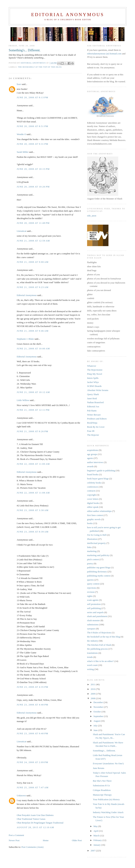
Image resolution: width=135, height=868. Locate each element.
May (96, 826)
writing (90, 669)
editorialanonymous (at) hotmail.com (104, 54)
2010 (93, 689)
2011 (93, 684)
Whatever (92, 366)
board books (93, 474)
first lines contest (95, 515)
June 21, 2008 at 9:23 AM (33, 287)
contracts (91, 491)
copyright (92, 495)
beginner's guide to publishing (101, 470)
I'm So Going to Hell (97, 535)
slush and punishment (97, 616)
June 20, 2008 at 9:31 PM (33, 144)
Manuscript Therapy (102, 795)
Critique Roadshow (102, 790)
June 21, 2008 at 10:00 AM (33, 349)
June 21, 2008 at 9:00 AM (33, 262)
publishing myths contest (99, 576)
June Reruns (98, 768)
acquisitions (93, 450)
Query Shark (93, 394)
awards (90, 466)
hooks (90, 523)
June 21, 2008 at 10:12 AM (33, 392)
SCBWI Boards (94, 386)
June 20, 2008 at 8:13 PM (33, 97)
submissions (93, 624)
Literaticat (21, 231)
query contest (93, 584)
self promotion (94, 604)
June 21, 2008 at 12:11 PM (33, 410)
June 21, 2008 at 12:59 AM (33, 241)
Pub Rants (92, 411)
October (98, 712)
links (89, 547)
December (99, 702)
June (96, 730)
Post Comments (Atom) (33, 847)
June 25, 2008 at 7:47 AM (33, 787)
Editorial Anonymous (68, 15)
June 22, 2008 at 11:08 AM (33, 493)
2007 (93, 851)
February (98, 840)
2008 (93, 698)
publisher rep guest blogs (99, 567)
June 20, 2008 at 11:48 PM (33, 223)
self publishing (94, 608)
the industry (93, 641)
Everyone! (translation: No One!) (108, 763)
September (99, 716)
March (97, 836)
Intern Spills (93, 378)
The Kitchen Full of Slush (99, 645)
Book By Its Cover (96, 427)
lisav (19, 84)
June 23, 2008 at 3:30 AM (33, 510)
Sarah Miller (23, 152)
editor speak (93, 507)
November (99, 707)
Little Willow (23, 400)
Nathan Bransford (95, 402)
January (97, 845)
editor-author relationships (99, 511)
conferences (93, 487)
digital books (93, 503)
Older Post (77, 840)
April (96, 831)
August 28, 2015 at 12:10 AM (35, 827)
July (96, 726)
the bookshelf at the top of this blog (40, 67)
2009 (93, 694)
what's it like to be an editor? (100, 661)
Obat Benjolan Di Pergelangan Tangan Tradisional (40, 823)
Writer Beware (94, 415)
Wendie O (21, 134)
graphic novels (94, 519)
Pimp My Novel (95, 374)
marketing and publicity (98, 555)
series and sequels (95, 612)
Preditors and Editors (97, 419)
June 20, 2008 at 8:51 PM (33, 126)
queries (90, 580)
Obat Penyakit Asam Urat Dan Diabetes (35, 815)
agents (90, 458)
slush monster (94, 620)
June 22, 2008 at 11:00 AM (33, 464)
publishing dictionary (97, 572)
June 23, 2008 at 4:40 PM (33, 705)
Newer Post (14, 840)
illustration (92, 539)
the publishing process (97, 649)
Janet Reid (92, 398)
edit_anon (92, 216)
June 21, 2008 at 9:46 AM (33, 331)
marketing (92, 551)
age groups (92, 454)
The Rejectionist (95, 370)
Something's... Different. (104, 751)
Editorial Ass (93, 406)
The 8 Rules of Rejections (99, 633)
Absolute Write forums (98, 390)
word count (92, 665)
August (97, 721)
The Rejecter (93, 435)
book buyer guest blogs (98, 479)
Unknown (21, 795)
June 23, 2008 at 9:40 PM (33, 733)
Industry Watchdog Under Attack (108, 812)
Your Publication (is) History (106, 799)
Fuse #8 (91, 431)
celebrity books (94, 483)
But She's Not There (102, 781)
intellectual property (96, 543)
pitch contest (93, 559)
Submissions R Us (101, 785)
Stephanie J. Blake (25, 339)
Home (46, 840)
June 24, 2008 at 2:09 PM (33, 762)
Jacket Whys (93, 382)
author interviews (95, 462)
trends (90, 657)
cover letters (93, 499)
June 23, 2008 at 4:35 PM (33, 687)
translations (92, 653)
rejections (92, 588)
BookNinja (92, 423)
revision (91, 592)
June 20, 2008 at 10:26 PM (33, 187)
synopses (91, 629)
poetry (90, 563)
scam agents (93, 600)
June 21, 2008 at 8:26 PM (33, 431)
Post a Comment (16, 835)
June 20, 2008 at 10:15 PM (33, 169)
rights (90, 596)
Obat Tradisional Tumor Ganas (31, 819)
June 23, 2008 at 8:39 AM (33, 532)
